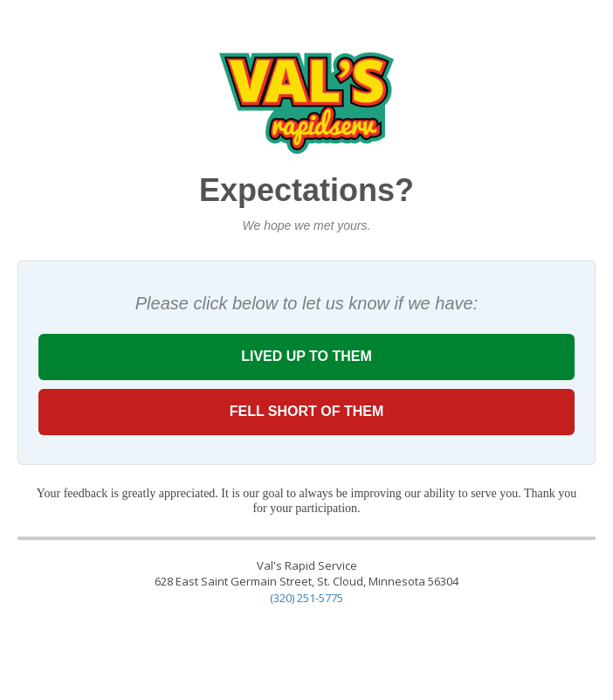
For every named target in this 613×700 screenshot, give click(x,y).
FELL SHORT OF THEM (306, 411)
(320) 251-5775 (306, 598)
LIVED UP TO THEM (306, 356)
